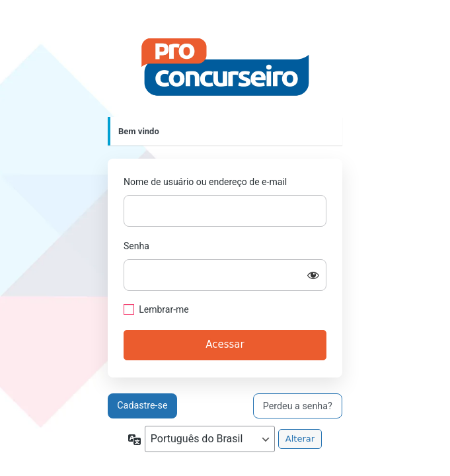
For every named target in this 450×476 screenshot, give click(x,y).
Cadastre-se (142, 405)
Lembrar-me (164, 309)
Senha (136, 246)
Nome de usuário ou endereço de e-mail (205, 182)
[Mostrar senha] (313, 275)
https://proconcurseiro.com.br (225, 67)
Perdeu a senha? (298, 406)
